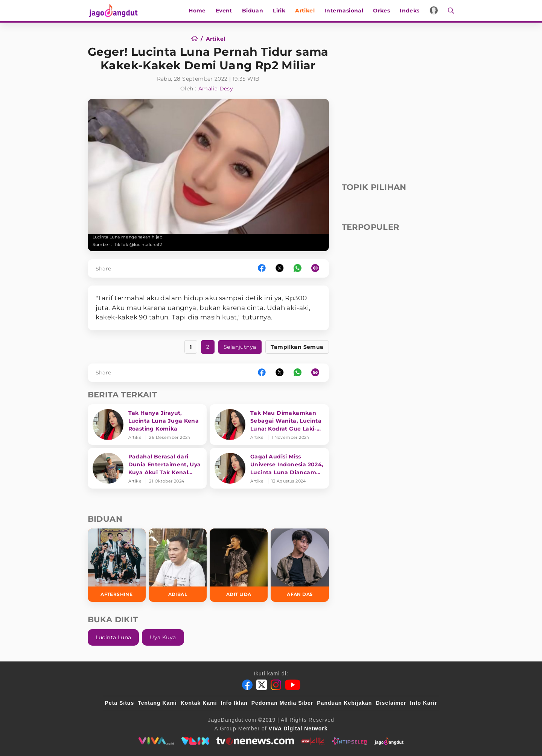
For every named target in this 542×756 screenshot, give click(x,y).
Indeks (410, 11)
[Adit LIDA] (239, 565)
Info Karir (423, 703)
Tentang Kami (157, 703)
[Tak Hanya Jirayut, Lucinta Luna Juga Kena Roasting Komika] (147, 425)
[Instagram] (276, 685)
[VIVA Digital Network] (298, 729)
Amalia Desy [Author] (216, 89)
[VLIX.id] (195, 741)
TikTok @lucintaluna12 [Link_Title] (138, 244)
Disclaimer (391, 703)
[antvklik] (313, 741)
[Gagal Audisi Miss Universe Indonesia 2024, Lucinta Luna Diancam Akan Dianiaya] (269, 468)
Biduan (253, 11)
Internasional (345, 11)
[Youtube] (293, 685)
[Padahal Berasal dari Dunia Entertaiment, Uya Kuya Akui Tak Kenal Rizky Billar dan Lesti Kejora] (147, 468)
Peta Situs (120, 703)
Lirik (280, 11)
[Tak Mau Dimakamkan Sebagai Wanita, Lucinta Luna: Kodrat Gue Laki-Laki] (269, 425)
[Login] (435, 10)
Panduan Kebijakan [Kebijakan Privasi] (344, 703)
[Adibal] (178, 565)
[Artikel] (216, 39)
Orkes (382, 11)
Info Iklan (234, 703)
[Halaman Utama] (115, 10)
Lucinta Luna (113, 637)
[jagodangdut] (389, 741)
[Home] (197, 39)
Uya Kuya (163, 637)
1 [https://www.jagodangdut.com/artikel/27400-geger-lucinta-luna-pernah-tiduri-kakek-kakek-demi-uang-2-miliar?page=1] (191, 347)
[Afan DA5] (300, 565)
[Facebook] (247, 685)
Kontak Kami (199, 703)
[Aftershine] (117, 565)
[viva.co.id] (156, 741)
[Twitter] (262, 685)
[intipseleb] (349, 741)
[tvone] (255, 741)
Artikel (306, 11)
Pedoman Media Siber (282, 703)
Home (198, 11)
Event (225, 11)
